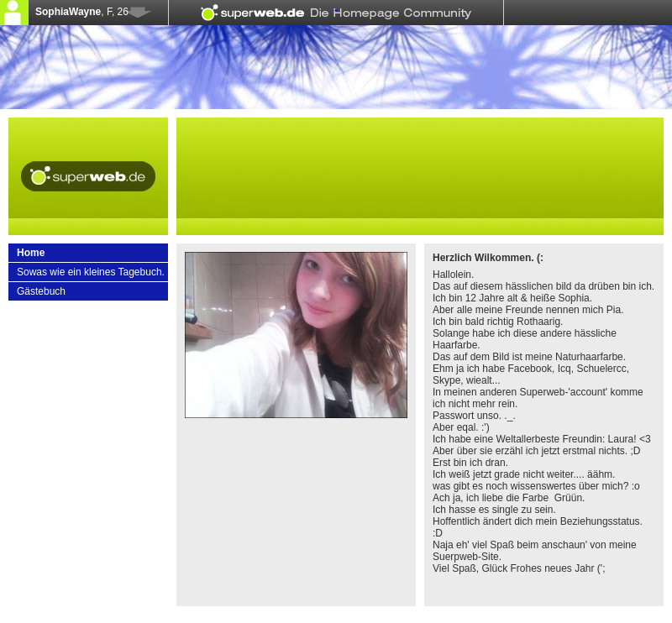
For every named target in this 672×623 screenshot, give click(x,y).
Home (31, 253)
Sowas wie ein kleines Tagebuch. (91, 272)
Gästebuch (41, 291)
